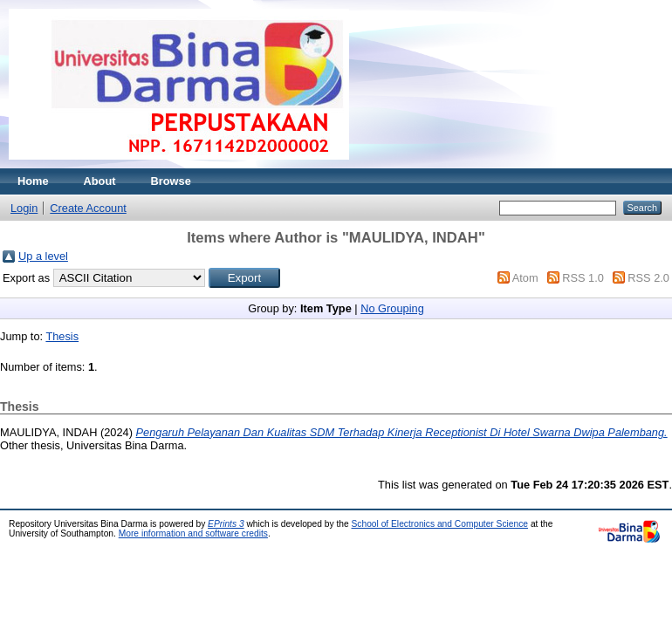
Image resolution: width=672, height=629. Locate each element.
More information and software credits (193, 533)
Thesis (62, 336)
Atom (525, 278)
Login (24, 208)
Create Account (88, 208)
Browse (171, 181)
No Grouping (392, 308)
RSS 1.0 (583, 278)
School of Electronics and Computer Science (440, 524)
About (100, 181)
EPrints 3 (226, 524)
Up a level (43, 256)
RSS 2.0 (648, 278)
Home (33, 181)
